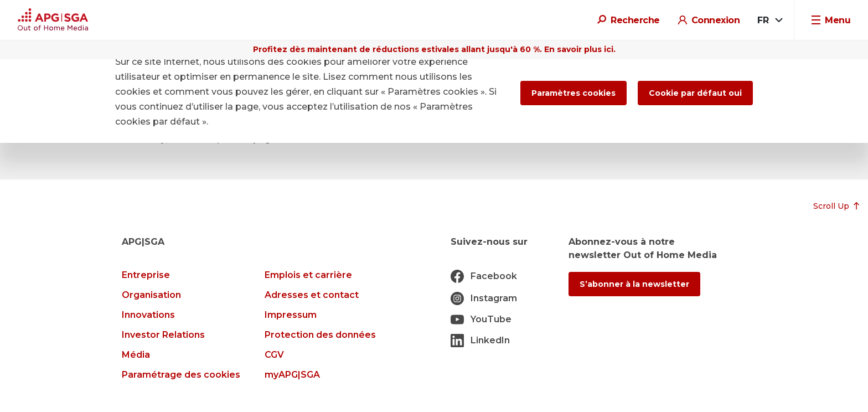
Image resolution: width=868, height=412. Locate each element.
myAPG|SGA (292, 375)
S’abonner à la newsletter (634, 284)
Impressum (291, 315)
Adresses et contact (312, 295)
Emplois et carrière (308, 275)
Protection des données (320, 335)
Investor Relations (163, 335)
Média (136, 355)
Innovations (148, 315)
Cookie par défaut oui (695, 93)
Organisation (151, 295)
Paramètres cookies (573, 93)
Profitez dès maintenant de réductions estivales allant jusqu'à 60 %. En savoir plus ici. (434, 49)
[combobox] (769, 20)
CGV (274, 355)
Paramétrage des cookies (181, 375)
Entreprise (146, 275)
